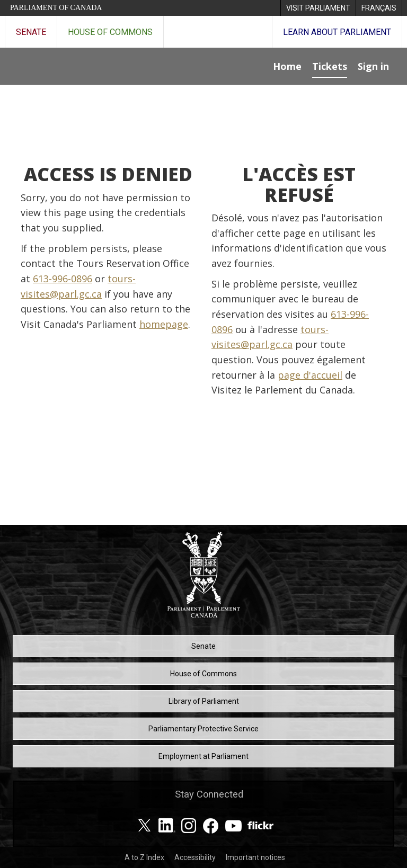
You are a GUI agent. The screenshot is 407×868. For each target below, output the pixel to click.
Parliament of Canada (56, 8)
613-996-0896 (63, 279)
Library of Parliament (204, 701)
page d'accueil (310, 375)
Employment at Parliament (203, 756)
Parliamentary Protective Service (203, 729)
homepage (164, 324)
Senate (31, 32)
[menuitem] (318, 8)
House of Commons (110, 32)
